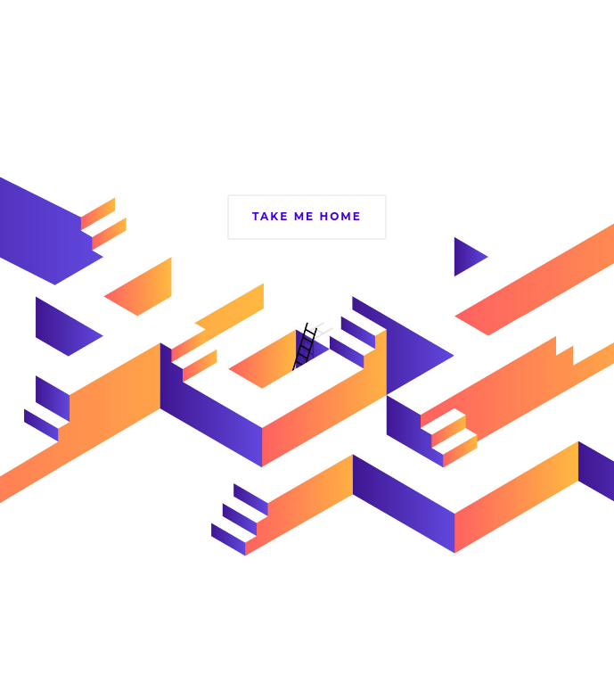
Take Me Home (307, 216)
